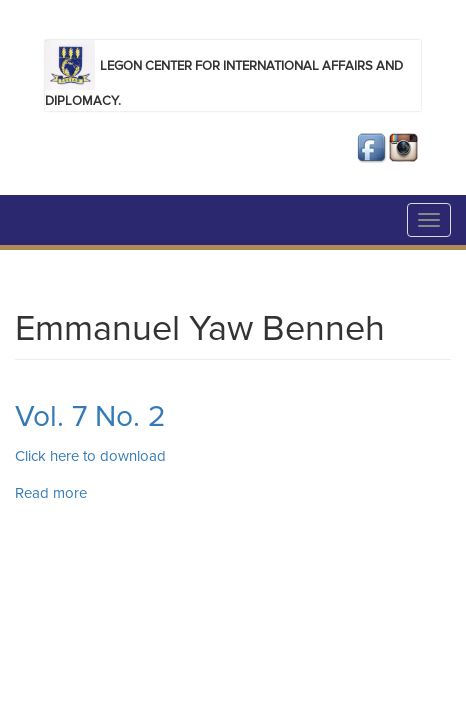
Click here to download (92, 456)
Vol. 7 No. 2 (90, 416)
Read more (51, 493)
